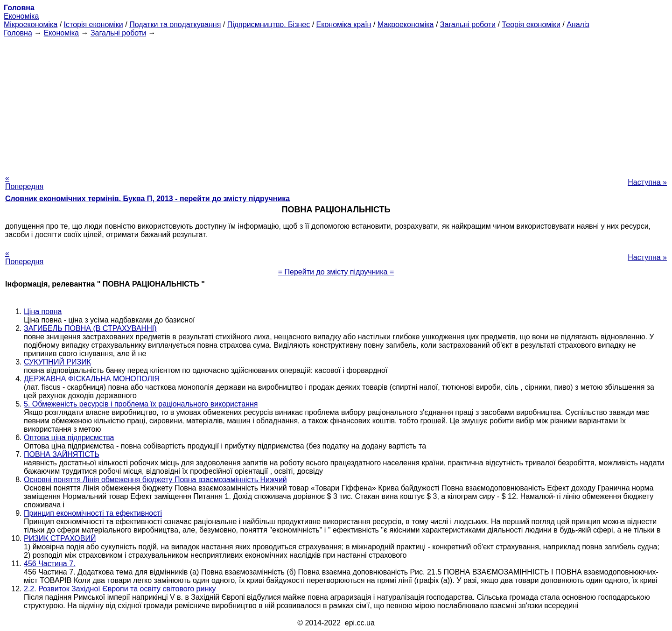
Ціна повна (43, 312)
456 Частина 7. (50, 564)
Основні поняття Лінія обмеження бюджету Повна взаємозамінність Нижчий (155, 480)
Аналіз (578, 25)
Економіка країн (344, 25)
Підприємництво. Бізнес (269, 25)
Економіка (21, 16)
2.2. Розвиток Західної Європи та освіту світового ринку (120, 589)
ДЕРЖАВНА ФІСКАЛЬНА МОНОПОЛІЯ (92, 379)
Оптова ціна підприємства (69, 438)
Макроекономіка (406, 25)
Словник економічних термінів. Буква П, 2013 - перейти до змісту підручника (147, 199)
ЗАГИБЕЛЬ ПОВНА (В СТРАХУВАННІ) (90, 328)
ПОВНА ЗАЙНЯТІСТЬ (62, 454)
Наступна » (647, 182)
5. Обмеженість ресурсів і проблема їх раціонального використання (141, 404)
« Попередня (24, 182)
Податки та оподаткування (175, 25)
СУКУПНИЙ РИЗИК (57, 362)
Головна (18, 33)
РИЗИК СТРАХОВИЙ (60, 538)
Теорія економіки (531, 25)
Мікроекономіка (31, 25)
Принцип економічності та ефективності (93, 513)
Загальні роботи (468, 25)
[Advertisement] (336, 103)
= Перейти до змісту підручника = (336, 272)
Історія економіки (94, 25)
